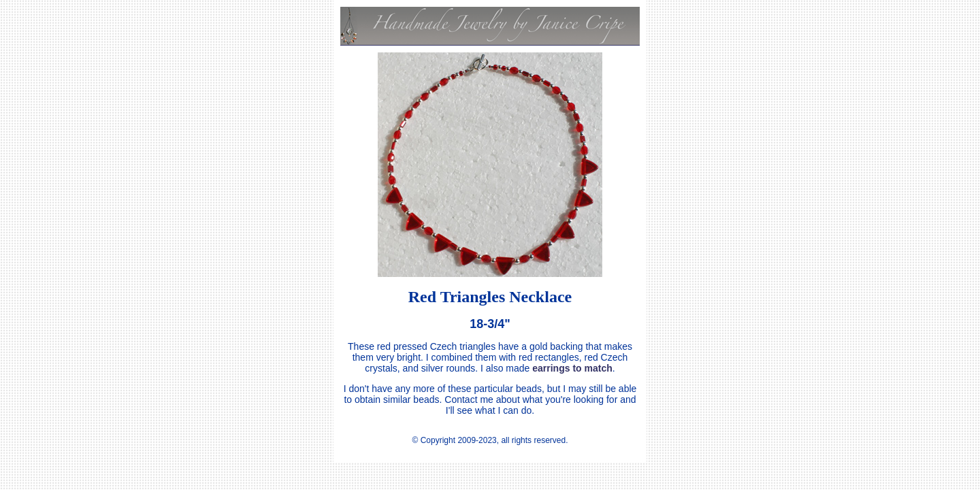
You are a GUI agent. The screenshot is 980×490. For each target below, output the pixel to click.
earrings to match (572, 368)
